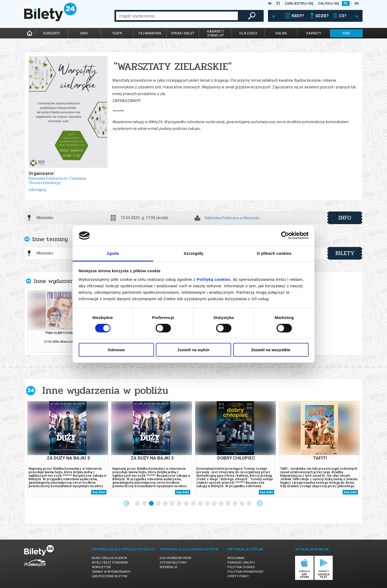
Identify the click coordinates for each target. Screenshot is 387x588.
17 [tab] (249, 504)
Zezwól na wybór (193, 350)
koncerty (52, 33)
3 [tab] (152, 504)
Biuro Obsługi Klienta (109, 558)
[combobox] (177, 16)
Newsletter (101, 567)
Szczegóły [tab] (193, 253)
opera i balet (183, 33)
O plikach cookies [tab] (274, 253)
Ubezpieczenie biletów (110, 576)
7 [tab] (180, 504)
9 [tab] (193, 504)
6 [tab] (173, 504)
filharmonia (150, 33)
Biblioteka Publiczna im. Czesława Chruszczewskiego (57, 181)
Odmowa (116, 350)
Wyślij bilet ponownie (110, 563)
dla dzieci (248, 33)
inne (346, 33)
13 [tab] (221, 504)
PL (346, 3)
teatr (117, 33)
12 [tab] (214, 504)
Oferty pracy (238, 576)
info (345, 218)
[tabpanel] (68, 449)
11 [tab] (207, 504)
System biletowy (173, 563)
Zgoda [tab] (113, 253)
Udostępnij (37, 190)
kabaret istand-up (216, 33)
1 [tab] (138, 504)
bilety (345, 253)
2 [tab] (145, 504)
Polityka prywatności (245, 572)
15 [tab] (235, 504)
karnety (314, 33)
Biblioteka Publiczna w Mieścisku (232, 218)
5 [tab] (166, 504)
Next (260, 503)
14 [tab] (228, 504)
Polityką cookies (214, 279)
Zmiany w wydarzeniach (111, 572)
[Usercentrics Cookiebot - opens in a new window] (285, 235)
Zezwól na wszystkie (271, 350)
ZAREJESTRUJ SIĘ (299, 3)
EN (357, 3)
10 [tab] (200, 504)
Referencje (169, 567)
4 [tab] (159, 504)
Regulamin (236, 558)
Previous (126, 503)
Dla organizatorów (175, 558)
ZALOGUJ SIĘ (329, 3)
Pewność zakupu (241, 563)
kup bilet (99, 492)
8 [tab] (187, 504)
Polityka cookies (241, 567)
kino (84, 33)
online (281, 33)
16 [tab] (242, 504)
